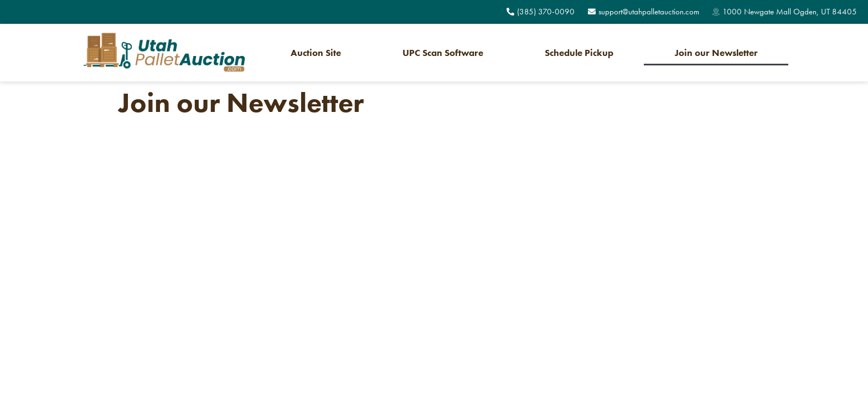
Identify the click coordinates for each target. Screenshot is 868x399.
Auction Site (316, 53)
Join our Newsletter (716, 53)
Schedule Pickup (579, 53)
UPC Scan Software (443, 53)
